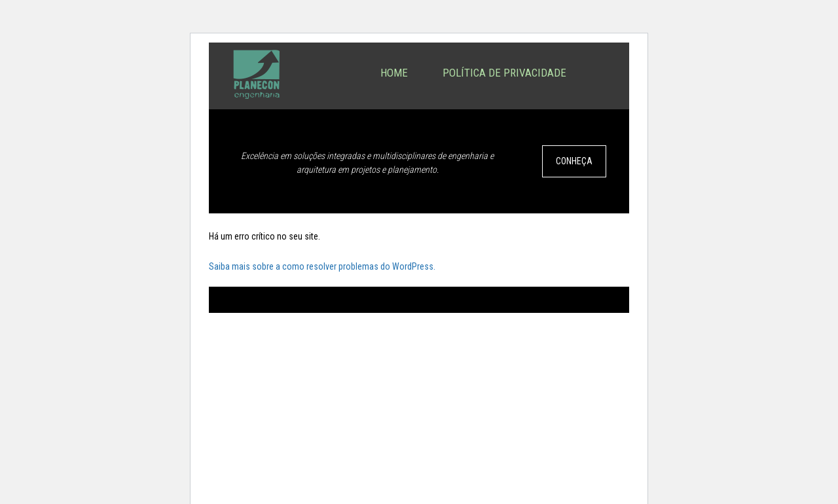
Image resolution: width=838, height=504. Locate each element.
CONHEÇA (574, 161)
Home (394, 73)
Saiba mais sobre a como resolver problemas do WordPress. (322, 266)
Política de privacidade (504, 73)
